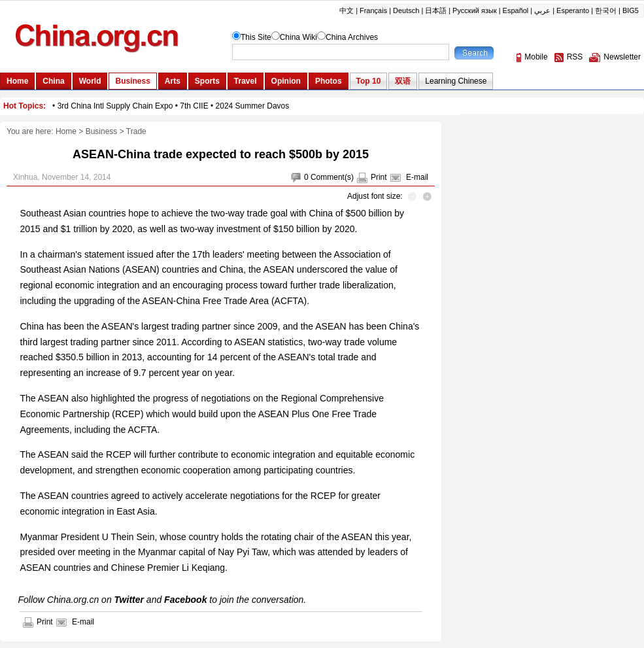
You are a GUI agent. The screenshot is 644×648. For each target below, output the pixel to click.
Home (66, 131)
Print (379, 177)
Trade (136, 131)
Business (102, 131)
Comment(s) (332, 177)
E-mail (417, 177)
